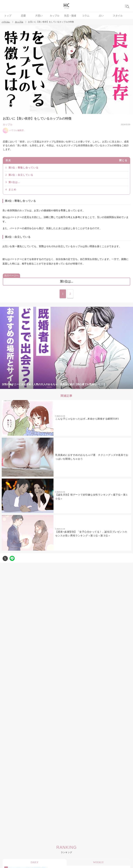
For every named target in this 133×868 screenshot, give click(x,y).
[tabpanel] (66, 348)
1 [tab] (49, 387)
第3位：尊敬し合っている (23, 168)
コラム (86, 16)
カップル (55, 16)
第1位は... (14, 182)
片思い (39, 16)
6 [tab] (84, 387)
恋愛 (23, 16)
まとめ (12, 190)
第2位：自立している (21, 175)
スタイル (118, 16)
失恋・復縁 (70, 16)
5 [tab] (77, 387)
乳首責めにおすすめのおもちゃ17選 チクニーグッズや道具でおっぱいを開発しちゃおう (92, 457)
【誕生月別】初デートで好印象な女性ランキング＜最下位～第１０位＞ (92, 497)
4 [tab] (70, 387)
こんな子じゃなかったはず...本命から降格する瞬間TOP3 (87, 419)
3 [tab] (63, 387)
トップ (8, 16)
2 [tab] (56, 387)
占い (101, 16)
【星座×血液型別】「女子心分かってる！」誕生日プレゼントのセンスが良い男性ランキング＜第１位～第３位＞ (91, 534)
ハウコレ (6, 22)
